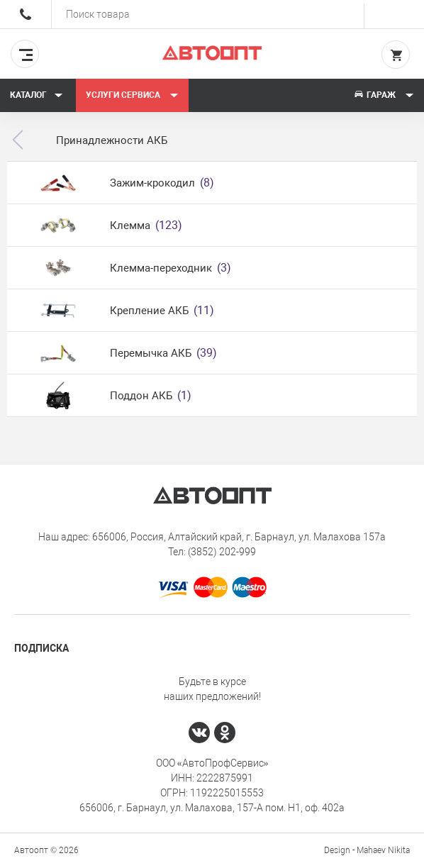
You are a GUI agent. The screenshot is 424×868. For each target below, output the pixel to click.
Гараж (384, 95)
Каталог (37, 95)
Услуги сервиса (132, 95)
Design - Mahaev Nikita (367, 850)
